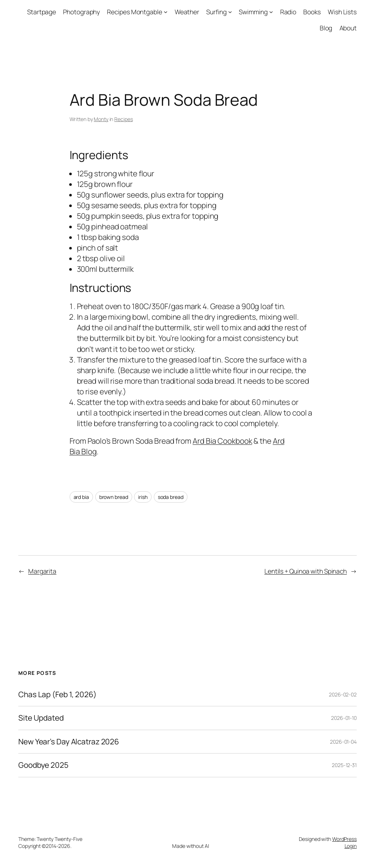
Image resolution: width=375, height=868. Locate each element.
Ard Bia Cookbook (222, 441)
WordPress (344, 839)
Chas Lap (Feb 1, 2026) (57, 694)
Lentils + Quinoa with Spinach (306, 571)
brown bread (114, 497)
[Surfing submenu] (230, 12)
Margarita (42, 571)
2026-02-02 (343, 694)
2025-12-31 (344, 765)
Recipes (123, 119)
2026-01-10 (344, 718)
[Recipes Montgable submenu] (166, 12)
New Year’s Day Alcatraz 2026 (69, 742)
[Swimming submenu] (271, 12)
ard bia (81, 497)
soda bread (171, 497)
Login (351, 846)
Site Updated (41, 718)
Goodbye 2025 (43, 765)
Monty (101, 119)
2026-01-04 (343, 742)
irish (143, 497)
